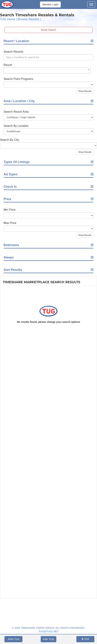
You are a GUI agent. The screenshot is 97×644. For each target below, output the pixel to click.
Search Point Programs (18, 79)
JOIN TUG (13, 639)
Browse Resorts (28, 19)
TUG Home (8, 19)
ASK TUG (48, 639)
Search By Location (16, 126)
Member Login (50, 4)
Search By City (10, 140)
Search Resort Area (16, 112)
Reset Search (48, 30)
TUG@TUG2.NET (48, 631)
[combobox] (47, 70)
